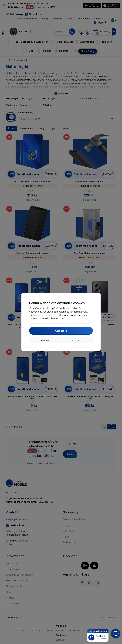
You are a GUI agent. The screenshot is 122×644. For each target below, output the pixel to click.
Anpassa (77, 340)
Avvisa (45, 340)
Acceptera (61, 331)
